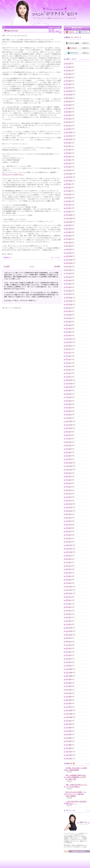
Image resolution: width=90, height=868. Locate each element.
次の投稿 (7, 266)
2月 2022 (69, 167)
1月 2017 (69, 377)
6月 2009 (69, 690)
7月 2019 (69, 273)
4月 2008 (69, 738)
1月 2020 (69, 253)
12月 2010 (69, 628)
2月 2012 (69, 580)
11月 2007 (69, 755)
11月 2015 (69, 425)
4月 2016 (69, 408)
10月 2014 (69, 470)
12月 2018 (69, 298)
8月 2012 (69, 559)
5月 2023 (69, 115)
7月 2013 (69, 521)
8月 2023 (69, 105)
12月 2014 (69, 463)
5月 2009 (69, 693)
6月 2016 (69, 401)
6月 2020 (69, 236)
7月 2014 (69, 480)
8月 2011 (69, 600)
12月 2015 (69, 421)
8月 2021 (69, 187)
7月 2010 (69, 645)
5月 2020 (69, 239)
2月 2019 (69, 291)
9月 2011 (69, 597)
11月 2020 (69, 218)
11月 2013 (69, 507)
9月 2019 (69, 267)
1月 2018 (69, 335)
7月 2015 (69, 439)
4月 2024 (69, 77)
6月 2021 (69, 194)
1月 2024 (69, 88)
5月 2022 (69, 157)
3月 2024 (69, 81)
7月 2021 (69, 191)
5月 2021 (69, 198)
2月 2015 (69, 456)
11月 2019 (69, 260)
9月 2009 (69, 679)
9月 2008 (69, 721)
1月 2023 (69, 129)
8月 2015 (69, 435)
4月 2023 (69, 119)
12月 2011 (69, 587)
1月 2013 (69, 542)
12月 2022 (69, 132)
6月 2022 (69, 153)
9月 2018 (69, 308)
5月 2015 (69, 445)
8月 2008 (69, 724)
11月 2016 (69, 384)
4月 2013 (69, 531)
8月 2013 (69, 518)
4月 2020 (69, 243)
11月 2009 (69, 673)
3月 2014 (69, 494)
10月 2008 (69, 717)
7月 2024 (69, 67)
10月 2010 (69, 635)
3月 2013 (69, 535)
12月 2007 (69, 752)
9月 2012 (69, 556)
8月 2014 (69, 476)
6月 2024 (69, 71)
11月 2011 (69, 590)
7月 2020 (69, 232)
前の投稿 (57, 266)
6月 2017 (69, 359)
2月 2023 (69, 126)
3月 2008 (69, 741)
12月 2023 (69, 91)
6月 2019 (69, 277)
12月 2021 (69, 174)
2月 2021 (69, 208)
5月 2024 (69, 74)
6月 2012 (69, 566)
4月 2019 (69, 284)
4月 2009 (69, 697)
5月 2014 (69, 487)
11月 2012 (69, 549)
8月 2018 (69, 311)
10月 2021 (69, 181)
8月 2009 (69, 683)
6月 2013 (69, 525)
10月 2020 (69, 222)
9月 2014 (69, 473)
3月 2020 (69, 246)
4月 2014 (69, 490)
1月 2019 (69, 294)
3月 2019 (69, 287)
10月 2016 (69, 387)
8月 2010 (69, 642)
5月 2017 (69, 363)
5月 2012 (69, 569)
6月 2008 (69, 731)
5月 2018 (69, 322)
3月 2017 (69, 370)
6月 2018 (69, 318)
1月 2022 (69, 170)
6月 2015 (69, 442)
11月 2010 (69, 631)
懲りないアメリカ (11, 30)
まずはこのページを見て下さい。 (13, 174)
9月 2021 (69, 184)
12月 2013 (69, 504)
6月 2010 (69, 648)
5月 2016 (69, 404)
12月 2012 (69, 545)
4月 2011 (69, 614)
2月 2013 (69, 538)
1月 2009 (69, 707)
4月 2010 (69, 655)
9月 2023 (69, 101)
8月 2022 (69, 146)
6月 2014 (69, 483)
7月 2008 (69, 728)
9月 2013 (69, 514)
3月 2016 (69, 411)
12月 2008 (69, 710)
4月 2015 (69, 449)
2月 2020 (69, 249)
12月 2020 (69, 215)
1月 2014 (69, 501)
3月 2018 (69, 329)
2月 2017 (69, 373)
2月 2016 (69, 415)
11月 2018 (69, 301)
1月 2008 (69, 748)
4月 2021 (69, 201)
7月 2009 (69, 686)
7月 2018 (69, 315)
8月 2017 (69, 353)
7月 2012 (69, 562)
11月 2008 (69, 714)
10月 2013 (69, 511)
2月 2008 (69, 745)
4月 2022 (69, 160)
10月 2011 (69, 593)
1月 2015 (69, 459)
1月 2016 (69, 418)
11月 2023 (69, 95)
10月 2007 (69, 759)
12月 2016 (69, 380)
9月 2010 (69, 638)
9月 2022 (69, 143)
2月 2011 (69, 621)
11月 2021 (69, 177)
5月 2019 (69, 280)
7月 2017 (69, 356)
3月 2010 (69, 659)
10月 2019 (69, 263)
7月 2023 (69, 108)
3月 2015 (69, 452)
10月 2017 (69, 346)
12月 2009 (69, 669)
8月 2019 (69, 270)
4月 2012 (69, 573)
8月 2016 (69, 394)
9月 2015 (69, 432)
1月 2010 (69, 666)
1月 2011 (69, 624)
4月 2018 (69, 325)
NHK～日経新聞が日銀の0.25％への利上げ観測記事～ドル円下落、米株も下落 (76, 777)
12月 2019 (69, 256)
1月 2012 (69, 583)
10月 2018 (69, 304)
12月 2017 (69, 339)
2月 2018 (69, 332)
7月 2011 (69, 604)
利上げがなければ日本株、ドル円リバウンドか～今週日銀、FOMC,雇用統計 (76, 794)
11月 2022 (69, 136)
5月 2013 (69, 528)
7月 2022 (69, 150)
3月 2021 (69, 205)
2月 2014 (69, 497)
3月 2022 (69, 163)
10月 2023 (69, 98)
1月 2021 (69, 212)
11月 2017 (69, 342)
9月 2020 (69, 225)
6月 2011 (69, 607)
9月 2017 (69, 349)
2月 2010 (69, 662)
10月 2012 (69, 552)
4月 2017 (69, 366)
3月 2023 (69, 122)
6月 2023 (69, 112)
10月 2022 (69, 139)
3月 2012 (69, 576)
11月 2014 (69, 466)
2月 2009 (69, 703)
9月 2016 (69, 390)
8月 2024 (69, 64)
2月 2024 (69, 84)
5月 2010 (69, 652)
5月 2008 (69, 734)
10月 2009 (69, 676)
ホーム (32, 266)
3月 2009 (69, 700)
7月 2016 (69, 397)
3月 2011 (69, 617)
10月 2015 (69, 428)
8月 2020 (69, 229)
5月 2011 (69, 611)
